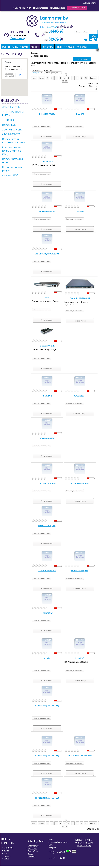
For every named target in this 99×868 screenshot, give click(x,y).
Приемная (32, 857)
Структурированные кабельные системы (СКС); (12, 151)
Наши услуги (90, 3)
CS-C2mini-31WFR (80, 396)
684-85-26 (52, 31)
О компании (9, 848)
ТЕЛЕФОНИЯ (8, 120)
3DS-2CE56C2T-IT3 (47, 161)
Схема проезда (41, 8)
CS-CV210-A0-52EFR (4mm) (47, 483)
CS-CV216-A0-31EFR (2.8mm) (47, 526)
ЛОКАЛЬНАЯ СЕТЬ (11, 107)
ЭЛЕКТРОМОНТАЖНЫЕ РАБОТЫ (13, 114)
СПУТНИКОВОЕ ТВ (11, 134)
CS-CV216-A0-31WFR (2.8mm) (47, 571)
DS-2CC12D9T (80, 658)
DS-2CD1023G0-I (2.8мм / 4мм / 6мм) (47, 706)
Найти (93, 36)
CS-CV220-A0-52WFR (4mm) (80, 571)
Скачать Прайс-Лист (21, 8)
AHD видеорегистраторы (47, 211)
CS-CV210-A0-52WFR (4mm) (80, 483)
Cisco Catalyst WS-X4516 (47, 346)
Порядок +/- (36, 73)
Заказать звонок (77, 8)
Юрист (30, 854)
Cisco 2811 (47, 297)
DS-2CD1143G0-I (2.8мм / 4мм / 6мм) (47, 798)
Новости (7, 856)
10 (86, 78)
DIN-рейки (47, 658)
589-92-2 (51, 39)
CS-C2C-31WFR (47, 396)
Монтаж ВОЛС (9, 125)
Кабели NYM (80, 114)
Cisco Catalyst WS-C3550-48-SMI (80, 298)
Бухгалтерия (33, 848)
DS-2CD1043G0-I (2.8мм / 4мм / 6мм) (47, 756)
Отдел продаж (34, 846)
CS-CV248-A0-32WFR (47, 613)
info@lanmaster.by (17, 38)
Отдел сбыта (33, 851)
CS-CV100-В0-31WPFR (47, 438)
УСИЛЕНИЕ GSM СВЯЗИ (13, 129)
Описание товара (47, 137)
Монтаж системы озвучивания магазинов (13, 141)
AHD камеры (80, 211)
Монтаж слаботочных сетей (13, 161)
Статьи (7, 859)
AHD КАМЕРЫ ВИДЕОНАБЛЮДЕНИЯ (47, 254)
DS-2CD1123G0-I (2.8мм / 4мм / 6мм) (80, 756)
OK (20, 75)
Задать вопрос (58, 8)
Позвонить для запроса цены (42, 127)
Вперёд (93, 78)
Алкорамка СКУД (10, 175)
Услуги (6, 850)
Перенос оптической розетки (12, 169)
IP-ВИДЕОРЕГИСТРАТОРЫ (47, 114)
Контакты (8, 853)
